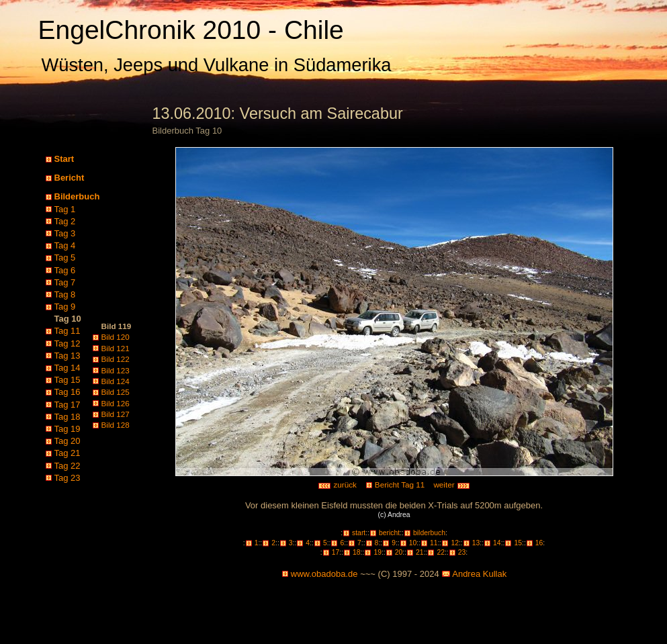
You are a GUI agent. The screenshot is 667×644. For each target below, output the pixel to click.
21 (420, 552)
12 (455, 543)
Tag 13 (68, 356)
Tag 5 (65, 258)
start (359, 533)
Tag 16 (68, 392)
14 (497, 543)
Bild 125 (116, 392)
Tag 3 (65, 233)
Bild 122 (116, 359)
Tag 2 (65, 221)
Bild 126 (116, 403)
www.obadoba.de (324, 574)
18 (357, 552)
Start (64, 159)
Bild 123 (116, 370)
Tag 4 (65, 245)
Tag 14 (68, 368)
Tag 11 (68, 331)
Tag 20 (68, 441)
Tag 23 (68, 478)
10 (413, 543)
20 (399, 552)
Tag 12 (68, 343)
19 (377, 552)
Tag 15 (68, 380)
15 (518, 543)
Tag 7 (65, 282)
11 (434, 543)
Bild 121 (116, 348)
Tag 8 (65, 294)
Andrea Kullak (479, 574)
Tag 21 (68, 453)
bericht (389, 533)
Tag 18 (68, 417)
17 (336, 552)
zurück (337, 485)
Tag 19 (68, 429)
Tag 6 (65, 270)
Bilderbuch (77, 196)
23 (462, 552)
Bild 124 (116, 381)
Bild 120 (116, 337)
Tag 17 (68, 405)
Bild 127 (116, 414)
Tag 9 (65, 307)
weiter (451, 485)
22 (441, 552)
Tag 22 (68, 466)
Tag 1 (65, 209)
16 (539, 543)
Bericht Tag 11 (400, 485)
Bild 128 (116, 425)
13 (476, 543)
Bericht (70, 178)
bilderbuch (429, 533)
